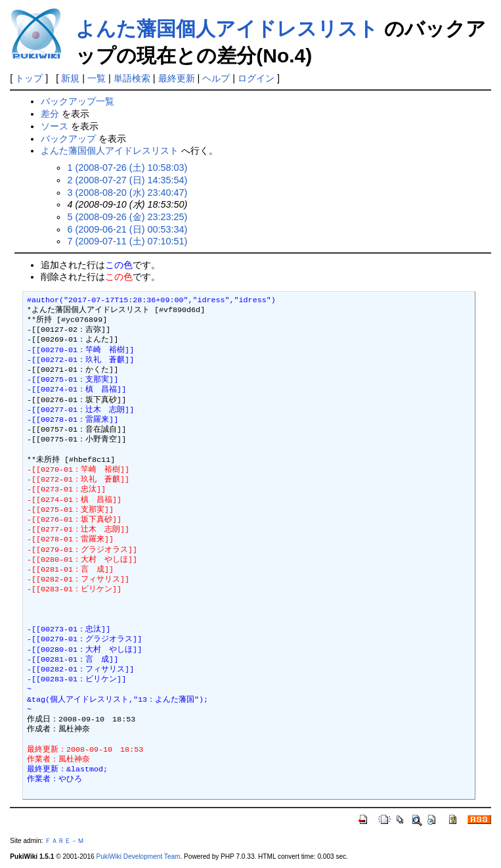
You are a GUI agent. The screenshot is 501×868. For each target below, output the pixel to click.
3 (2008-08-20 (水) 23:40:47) (127, 193)
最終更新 (177, 78)
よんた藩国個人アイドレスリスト (227, 29)
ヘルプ (216, 78)
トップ (29, 78)
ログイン (256, 78)
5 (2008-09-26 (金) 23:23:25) (127, 217)
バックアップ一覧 (77, 101)
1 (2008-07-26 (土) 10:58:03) (127, 168)
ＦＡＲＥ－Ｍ (64, 841)
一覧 (97, 78)
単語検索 (132, 78)
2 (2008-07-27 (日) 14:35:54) (127, 180)
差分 (50, 114)
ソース (54, 126)
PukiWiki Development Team (138, 857)
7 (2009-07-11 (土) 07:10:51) (127, 241)
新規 (70, 78)
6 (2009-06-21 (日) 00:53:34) (127, 229)
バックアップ (68, 139)
